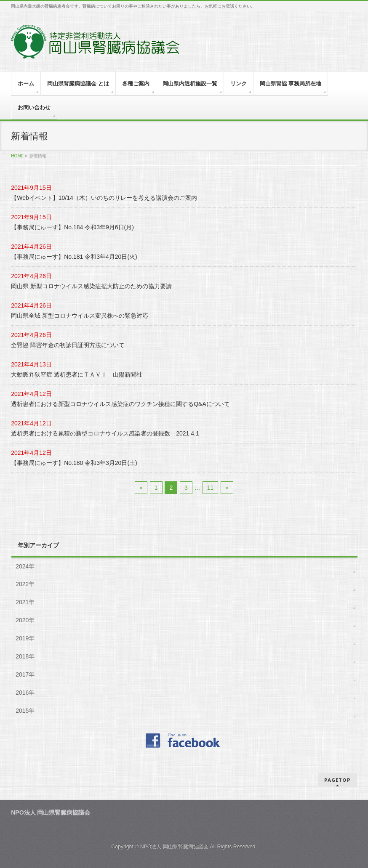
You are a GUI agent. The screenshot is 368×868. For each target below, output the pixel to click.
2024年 (25, 566)
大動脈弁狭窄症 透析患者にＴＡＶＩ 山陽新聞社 (77, 374)
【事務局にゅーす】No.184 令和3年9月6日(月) (72, 227)
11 (211, 488)
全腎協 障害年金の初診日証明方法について (68, 345)
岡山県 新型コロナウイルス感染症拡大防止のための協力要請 (91, 286)
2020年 (25, 620)
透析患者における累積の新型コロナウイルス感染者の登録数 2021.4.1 (105, 433)
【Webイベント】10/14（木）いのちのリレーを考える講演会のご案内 (104, 198)
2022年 (25, 584)
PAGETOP (337, 780)
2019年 (25, 638)
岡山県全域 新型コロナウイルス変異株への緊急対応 (80, 316)
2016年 (25, 693)
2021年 (25, 602)
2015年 (25, 711)
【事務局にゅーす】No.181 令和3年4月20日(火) (74, 257)
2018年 (25, 656)
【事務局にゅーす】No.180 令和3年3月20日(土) (74, 463)
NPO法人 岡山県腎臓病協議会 (174, 847)
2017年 (25, 674)
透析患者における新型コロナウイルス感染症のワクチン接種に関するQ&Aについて (120, 404)
